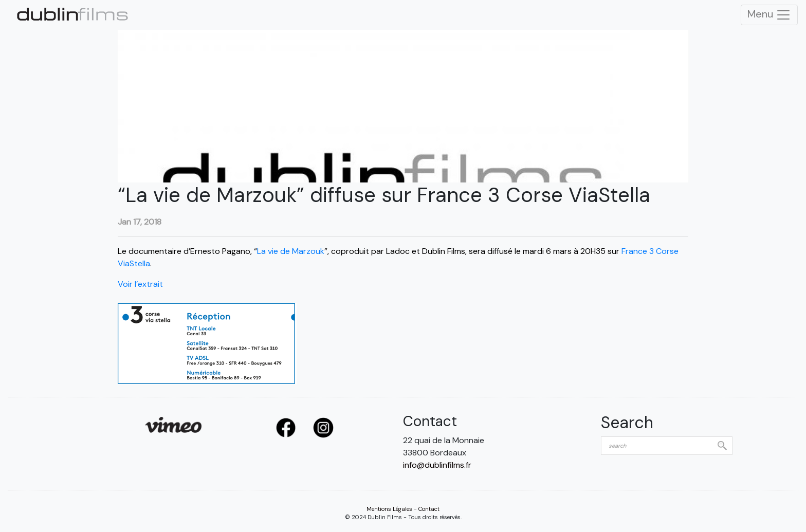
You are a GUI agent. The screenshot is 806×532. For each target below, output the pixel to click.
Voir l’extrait (141, 284)
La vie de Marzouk (291, 251)
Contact (429, 509)
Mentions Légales (389, 509)
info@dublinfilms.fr (437, 465)
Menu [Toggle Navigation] (769, 15)
